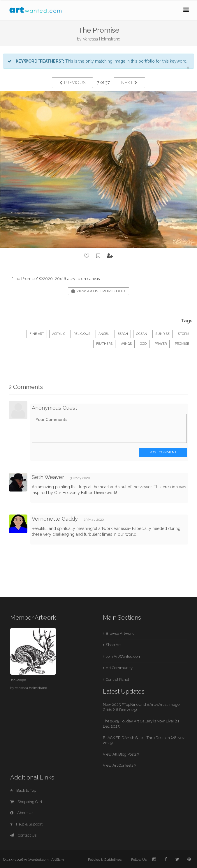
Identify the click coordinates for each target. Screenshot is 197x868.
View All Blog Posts (121, 754)
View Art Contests (119, 765)
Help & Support (26, 824)
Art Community (119, 668)
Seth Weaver (48, 477)
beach (123, 334)
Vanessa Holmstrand (102, 39)
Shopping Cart (26, 802)
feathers (104, 344)
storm (183, 334)
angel (104, 334)
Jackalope (18, 680)
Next (129, 83)
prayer (161, 344)
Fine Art (37, 334)
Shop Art (113, 645)
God (143, 344)
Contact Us (23, 835)
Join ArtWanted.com (124, 656)
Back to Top (23, 790)
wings (126, 344)
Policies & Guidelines (105, 860)
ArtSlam (58, 860)
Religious (82, 334)
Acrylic (59, 334)
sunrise (162, 334)
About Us (22, 813)
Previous (72, 83)
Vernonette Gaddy (55, 519)
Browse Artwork (120, 633)
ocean (142, 334)
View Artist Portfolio (98, 291)
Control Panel (117, 679)
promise (182, 344)
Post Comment (163, 452)
